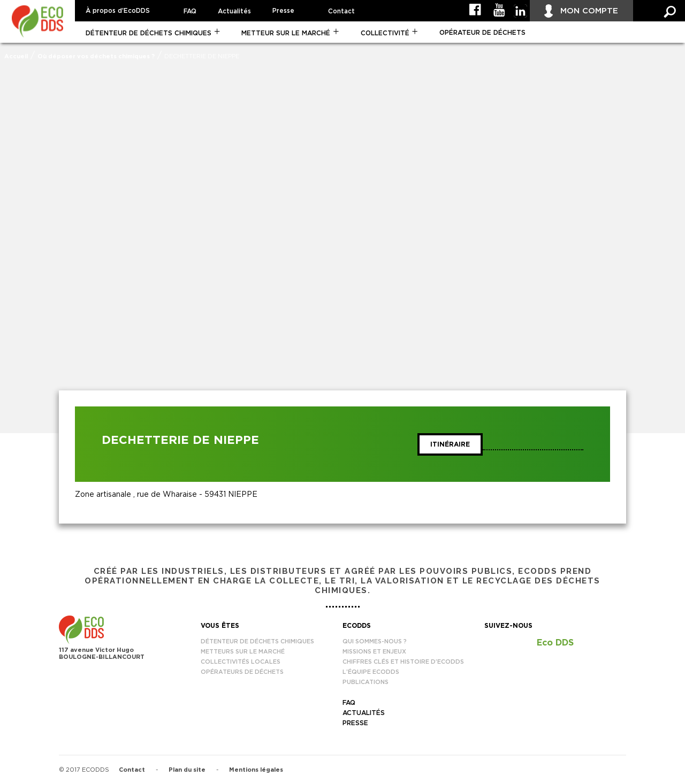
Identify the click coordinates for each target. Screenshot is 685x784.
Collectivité (385, 33)
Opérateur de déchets (482, 33)
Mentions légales (256, 770)
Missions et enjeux (374, 652)
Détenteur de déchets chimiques (149, 33)
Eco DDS (555, 643)
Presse (283, 11)
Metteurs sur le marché (243, 652)
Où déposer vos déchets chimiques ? (96, 56)
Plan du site (187, 770)
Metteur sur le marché (286, 33)
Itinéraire (450, 444)
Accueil (16, 56)
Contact (341, 11)
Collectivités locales (241, 662)
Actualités (234, 11)
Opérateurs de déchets (242, 672)
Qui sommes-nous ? (375, 641)
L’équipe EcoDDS (371, 672)
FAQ (190, 11)
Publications (366, 682)
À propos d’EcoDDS (118, 11)
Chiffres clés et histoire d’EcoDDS (403, 662)
